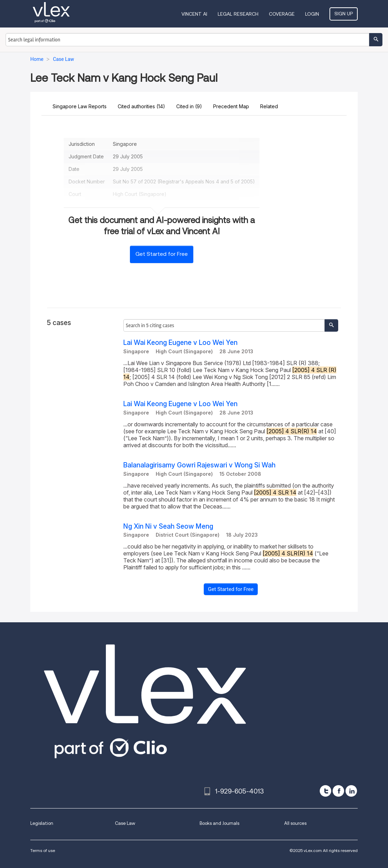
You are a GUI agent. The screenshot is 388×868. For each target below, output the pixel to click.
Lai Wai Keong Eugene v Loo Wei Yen (180, 343)
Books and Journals (219, 823)
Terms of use (43, 850)
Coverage (282, 14)
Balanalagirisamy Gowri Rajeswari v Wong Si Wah (199, 465)
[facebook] (338, 791)
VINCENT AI (194, 14)
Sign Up (344, 14)
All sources (295, 823)
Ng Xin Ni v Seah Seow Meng (168, 526)
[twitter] (325, 791)
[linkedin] (351, 791)
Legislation (42, 823)
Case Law (125, 823)
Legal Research (238, 14)
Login (312, 14)
